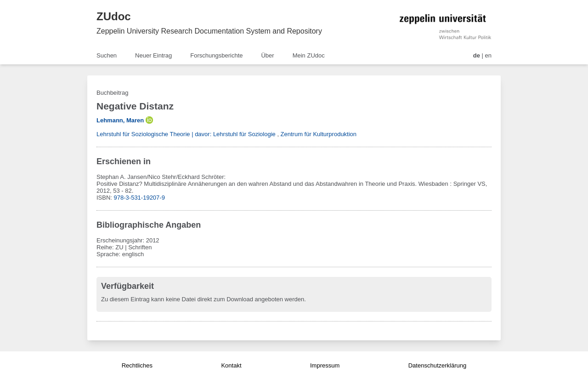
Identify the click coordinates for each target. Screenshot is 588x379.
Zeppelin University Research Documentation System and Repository (209, 31)
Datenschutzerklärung (437, 365)
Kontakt (231, 365)
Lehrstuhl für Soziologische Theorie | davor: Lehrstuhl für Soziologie (186, 134)
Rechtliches (137, 365)
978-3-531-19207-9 (139, 198)
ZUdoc (114, 16)
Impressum (325, 365)
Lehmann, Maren (120, 120)
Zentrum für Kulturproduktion (319, 134)
